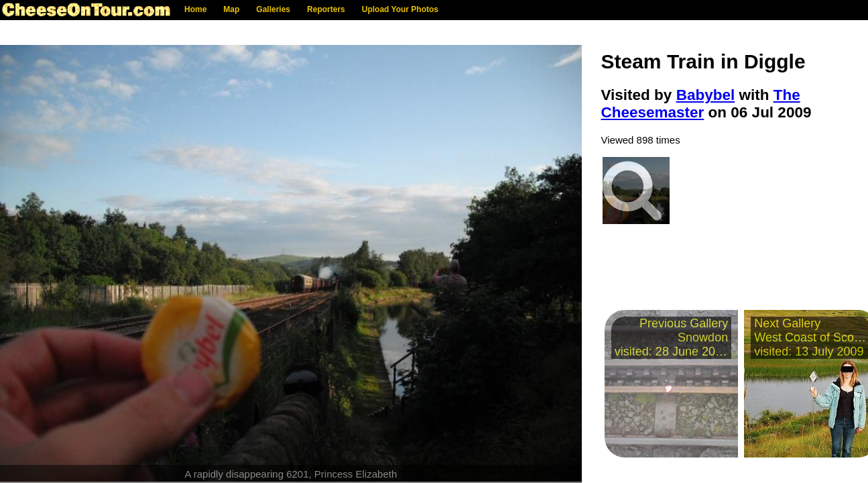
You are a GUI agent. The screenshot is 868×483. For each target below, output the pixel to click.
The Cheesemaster (701, 104)
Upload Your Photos (400, 9)
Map (231, 9)
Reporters (326, 9)
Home (195, 9)
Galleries (273, 9)
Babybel (706, 95)
